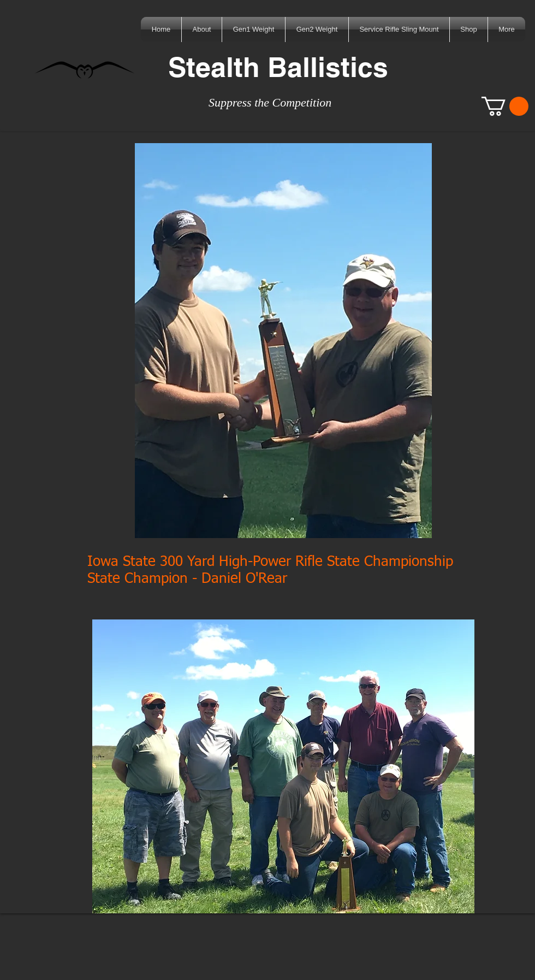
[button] (505, 106)
